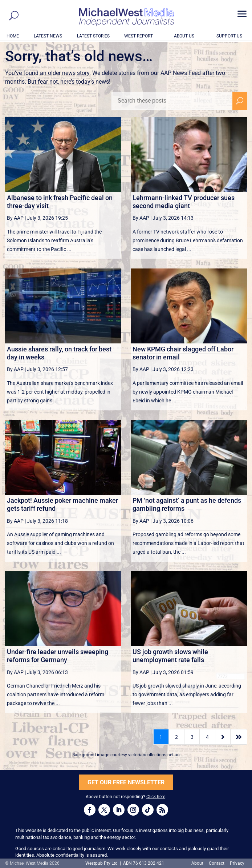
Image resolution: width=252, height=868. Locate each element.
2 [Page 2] (176, 737)
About (198, 863)
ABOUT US (184, 36)
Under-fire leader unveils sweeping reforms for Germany (58, 656)
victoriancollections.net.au (154, 755)
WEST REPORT (139, 36)
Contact (217, 863)
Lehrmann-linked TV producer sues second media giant (184, 202)
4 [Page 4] (207, 737)
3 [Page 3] (192, 737)
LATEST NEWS (48, 36)
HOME (13, 36)
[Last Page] (239, 737)
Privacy (237, 863)
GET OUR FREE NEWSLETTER (126, 782)
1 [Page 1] (161, 737)
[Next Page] (223, 737)
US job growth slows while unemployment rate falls (170, 656)
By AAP (15, 218)
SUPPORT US (229, 36)
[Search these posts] (172, 101)
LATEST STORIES (93, 36)
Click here (156, 797)
